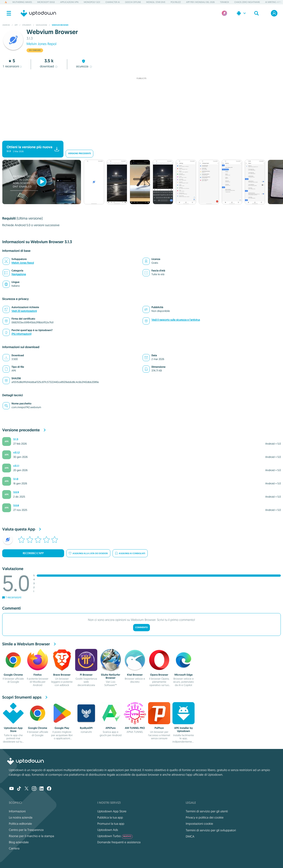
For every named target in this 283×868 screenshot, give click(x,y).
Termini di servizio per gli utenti (207, 811)
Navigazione (19, 274)
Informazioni (17, 811)
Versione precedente (79, 154)
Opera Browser (159, 675)
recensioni (12, 66)
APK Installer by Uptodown (184, 730)
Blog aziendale (19, 842)
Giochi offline (133, 2)
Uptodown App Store (13, 730)
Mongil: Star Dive (156, 2)
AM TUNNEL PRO (135, 728)
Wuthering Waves (22, 2)
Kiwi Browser (135, 675)
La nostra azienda (21, 817)
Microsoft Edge (46, 2)
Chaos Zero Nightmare (247, 2)
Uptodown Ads (108, 830)
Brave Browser (62, 675)
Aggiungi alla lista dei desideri (88, 553)
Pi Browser (86, 675)
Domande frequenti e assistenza (119, 842)
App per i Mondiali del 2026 (200, 2)
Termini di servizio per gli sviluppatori (211, 830)
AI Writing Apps (273, 2)
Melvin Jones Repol (41, 44)
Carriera (14, 848)
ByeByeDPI (86, 728)
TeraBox (225, 2)
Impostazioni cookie (199, 824)
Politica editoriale (20, 824)
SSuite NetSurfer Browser (110, 676)
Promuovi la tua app (111, 824)
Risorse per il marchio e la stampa (32, 836)
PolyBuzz (176, 2)
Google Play (62, 728)
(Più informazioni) (21, 334)
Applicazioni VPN (69, 2)
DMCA (190, 836)
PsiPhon (159, 728)
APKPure (111, 728)
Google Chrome (13, 675)
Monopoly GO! (92, 2)
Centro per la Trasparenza (26, 830)
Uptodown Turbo (115, 836)
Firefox (38, 675)
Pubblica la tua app (110, 817)
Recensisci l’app (33, 553)
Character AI (113, 2)
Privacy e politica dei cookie (205, 817)
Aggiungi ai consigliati (130, 553)
